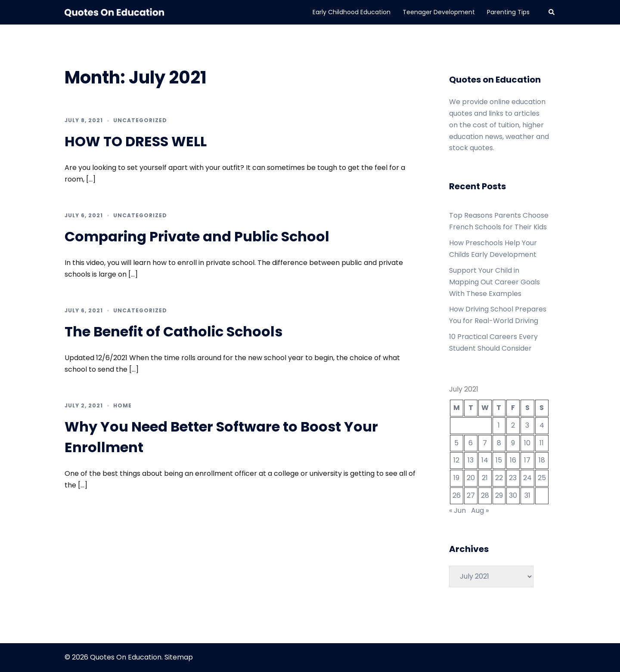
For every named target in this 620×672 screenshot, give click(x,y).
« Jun (457, 510)
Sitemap (179, 657)
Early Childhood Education (352, 12)
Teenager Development (439, 12)
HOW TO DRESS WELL (136, 141)
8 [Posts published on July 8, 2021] (499, 443)
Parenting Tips (508, 12)
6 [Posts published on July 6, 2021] (471, 443)
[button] (552, 12)
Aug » (480, 510)
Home (122, 405)
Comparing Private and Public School (197, 236)
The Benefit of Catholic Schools (174, 331)
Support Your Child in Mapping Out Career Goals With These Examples (494, 282)
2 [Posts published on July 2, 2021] (513, 425)
